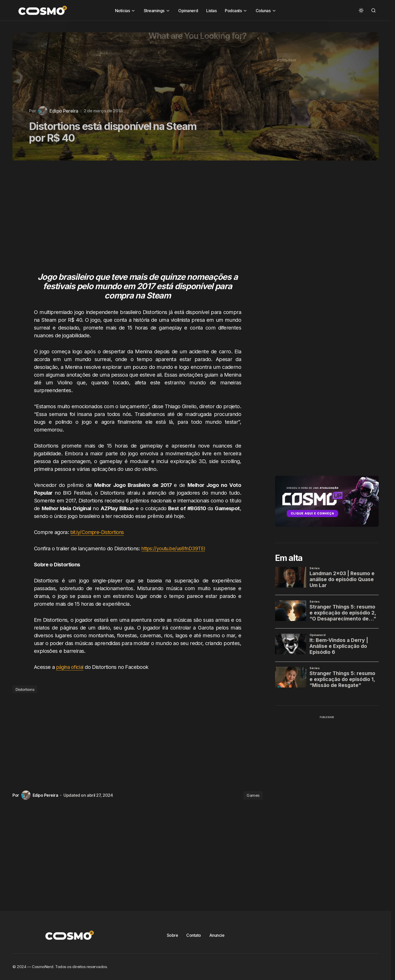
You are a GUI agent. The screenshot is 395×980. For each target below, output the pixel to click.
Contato (194, 935)
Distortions (25, 689)
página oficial (71, 667)
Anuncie (217, 935)
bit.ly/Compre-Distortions (99, 532)
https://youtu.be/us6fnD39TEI (176, 548)
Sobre (173, 935)
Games (253, 795)
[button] (361, 10)
